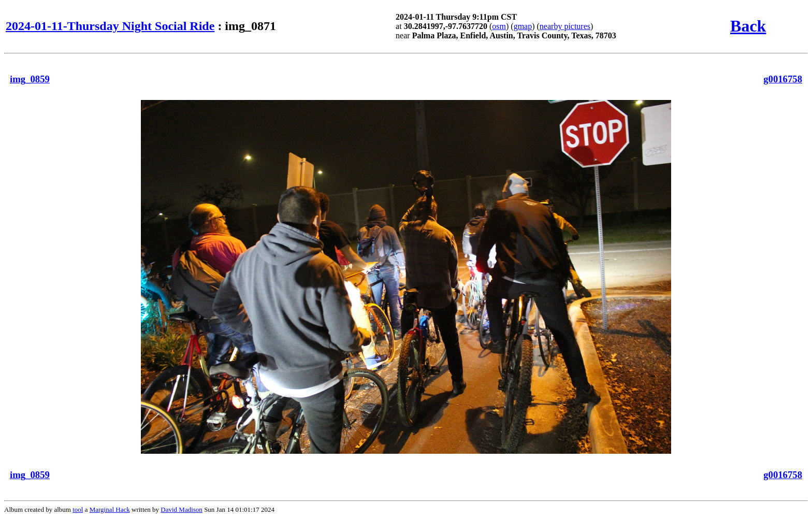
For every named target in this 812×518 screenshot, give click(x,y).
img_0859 (30, 79)
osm (499, 26)
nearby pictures (565, 26)
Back (748, 26)
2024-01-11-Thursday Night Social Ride (110, 26)
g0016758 (783, 79)
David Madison (182, 509)
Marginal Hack (110, 509)
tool (78, 509)
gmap (523, 26)
